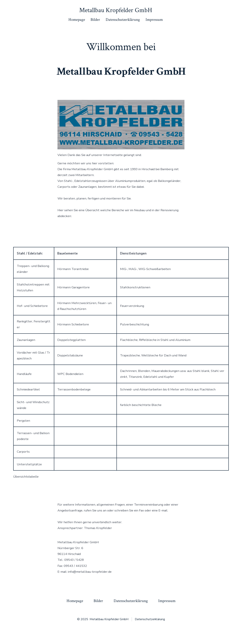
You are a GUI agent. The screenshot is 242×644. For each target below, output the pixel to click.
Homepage (77, 20)
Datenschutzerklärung (123, 20)
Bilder (95, 20)
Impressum (154, 20)
